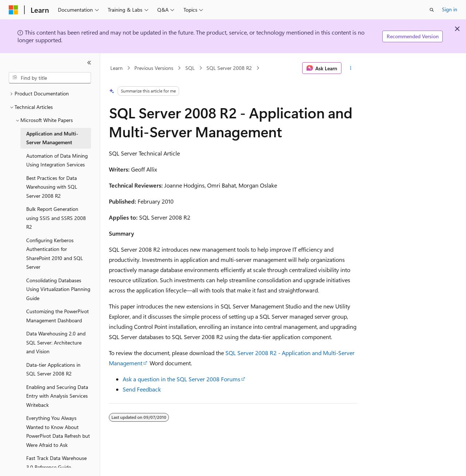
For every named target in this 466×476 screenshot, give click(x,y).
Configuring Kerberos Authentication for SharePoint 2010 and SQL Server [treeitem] (55, 254)
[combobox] (50, 78)
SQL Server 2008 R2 (229, 68)
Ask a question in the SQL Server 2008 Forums (181, 379)
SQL (190, 68)
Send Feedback (142, 389)
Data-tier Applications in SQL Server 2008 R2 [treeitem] (53, 369)
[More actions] (351, 68)
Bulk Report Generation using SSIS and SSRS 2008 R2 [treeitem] (56, 218)
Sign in (450, 9)
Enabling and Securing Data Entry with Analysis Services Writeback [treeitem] (57, 396)
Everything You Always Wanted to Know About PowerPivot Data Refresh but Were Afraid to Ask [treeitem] (58, 431)
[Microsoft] (13, 10)
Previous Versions (154, 68)
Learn (116, 68)
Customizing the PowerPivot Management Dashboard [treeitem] (58, 316)
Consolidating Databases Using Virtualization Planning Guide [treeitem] (58, 289)
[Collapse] (89, 63)
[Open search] (432, 10)
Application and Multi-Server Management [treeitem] (52, 138)
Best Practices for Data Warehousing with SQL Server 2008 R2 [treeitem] (52, 187)
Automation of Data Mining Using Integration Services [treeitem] (57, 160)
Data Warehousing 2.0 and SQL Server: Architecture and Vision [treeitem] (56, 342)
